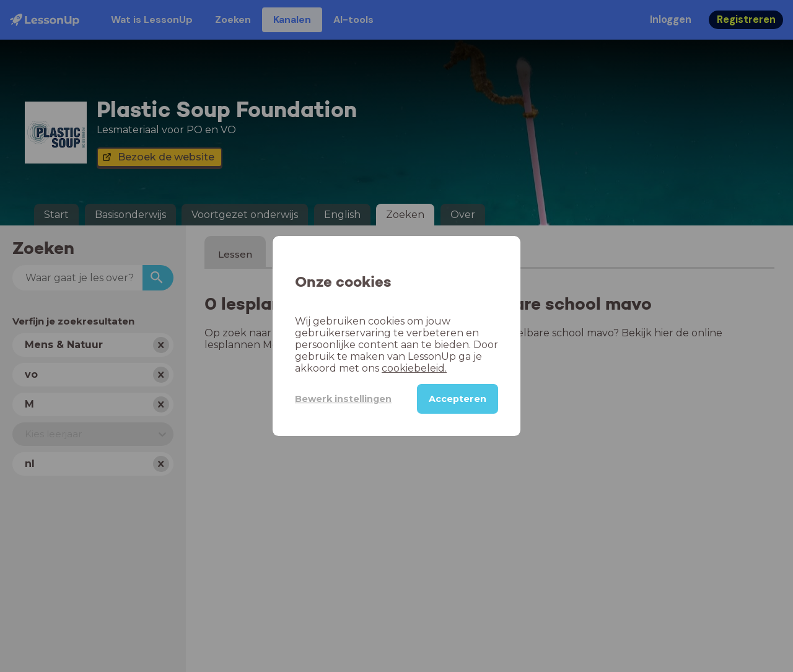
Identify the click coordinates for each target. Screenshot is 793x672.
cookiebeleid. (414, 368)
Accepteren (458, 399)
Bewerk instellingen (343, 399)
